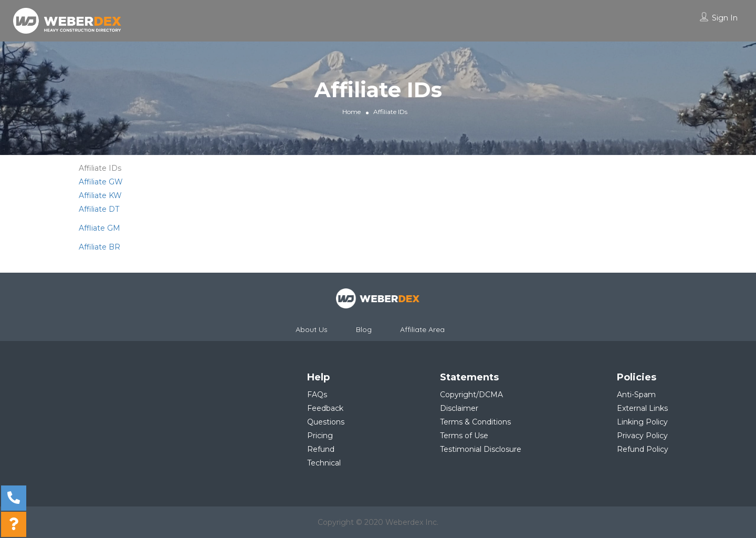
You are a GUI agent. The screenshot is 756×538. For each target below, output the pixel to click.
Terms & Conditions (475, 422)
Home (351, 111)
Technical (324, 463)
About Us (312, 329)
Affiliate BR (99, 247)
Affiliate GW (101, 182)
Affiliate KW (100, 195)
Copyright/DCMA (471, 395)
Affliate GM (99, 228)
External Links (642, 408)
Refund (321, 449)
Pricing (320, 436)
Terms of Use (464, 436)
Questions (326, 422)
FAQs (317, 395)
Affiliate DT (99, 209)
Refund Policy (643, 449)
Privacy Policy (642, 436)
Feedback (325, 408)
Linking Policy (642, 422)
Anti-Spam (636, 395)
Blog (364, 329)
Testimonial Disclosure (481, 449)
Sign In (725, 18)
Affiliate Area (422, 329)
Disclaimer (459, 408)
